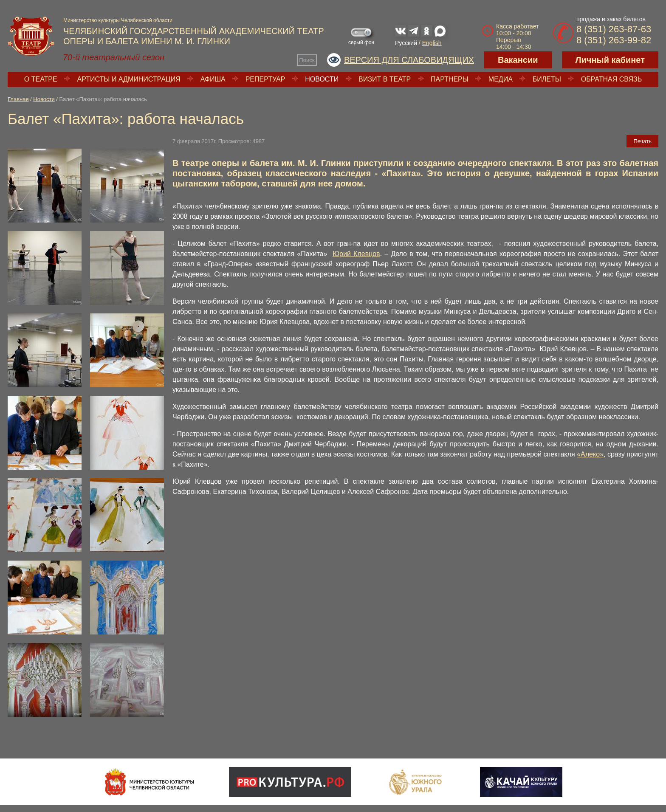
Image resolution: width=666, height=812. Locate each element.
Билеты (547, 79)
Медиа (501, 79)
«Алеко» (590, 454)
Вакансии (518, 60)
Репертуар (265, 79)
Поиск (307, 60)
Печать (642, 141)
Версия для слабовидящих (409, 60)
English (432, 43)
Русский (406, 43)
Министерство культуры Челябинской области (118, 20)
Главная (18, 99)
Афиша (213, 79)
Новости (322, 79)
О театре (41, 79)
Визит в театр (385, 79)
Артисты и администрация (129, 79)
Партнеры (450, 79)
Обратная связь (611, 79)
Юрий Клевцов (356, 254)
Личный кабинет (610, 60)
